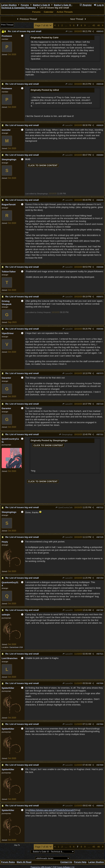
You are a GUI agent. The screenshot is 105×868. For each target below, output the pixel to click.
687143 (100, 404)
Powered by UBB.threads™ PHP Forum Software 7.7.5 (53, 867)
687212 (100, 507)
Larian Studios (9, 5)
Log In (99, 5)
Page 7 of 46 (44, 25)
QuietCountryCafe (64, 507)
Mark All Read (24, 862)
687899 (100, 765)
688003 (100, 806)
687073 (100, 373)
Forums (25, 5)
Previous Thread (27, 19)
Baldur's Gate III (42, 5)
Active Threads (65, 12)
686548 (100, 84)
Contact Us (66, 862)
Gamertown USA (16, 647)
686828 (100, 125)
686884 (100, 155)
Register (86, 5)
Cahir (69, 31)
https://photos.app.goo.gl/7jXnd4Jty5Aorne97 (53, 810)
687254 (100, 578)
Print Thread (7, 25)
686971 (100, 297)
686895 (100, 200)
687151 (100, 434)
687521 (100, 654)
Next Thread (78, 19)
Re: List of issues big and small (25, 31)
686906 (100, 267)
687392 (100, 610)
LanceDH (68, 125)
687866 (100, 724)
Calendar (49, 12)
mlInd (69, 84)
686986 (100, 329)
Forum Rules (8, 862)
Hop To (17, 845)
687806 (100, 683)
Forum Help (80, 862)
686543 (100, 31)
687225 (100, 537)
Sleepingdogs (66, 434)
